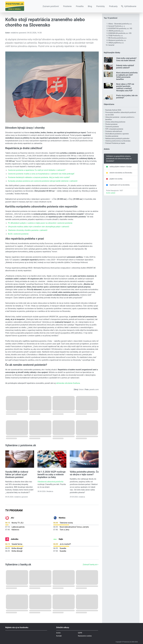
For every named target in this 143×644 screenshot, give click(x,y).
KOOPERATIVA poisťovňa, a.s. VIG (120, 28)
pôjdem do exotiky (116, 179)
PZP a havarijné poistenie (114, 129)
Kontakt (59, 636)
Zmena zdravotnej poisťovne (115, 122)
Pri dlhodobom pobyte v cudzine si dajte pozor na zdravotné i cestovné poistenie (40, 223)
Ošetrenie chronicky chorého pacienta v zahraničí (28, 230)
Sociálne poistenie (112, 136)
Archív (58, 633)
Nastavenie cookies (85, 636)
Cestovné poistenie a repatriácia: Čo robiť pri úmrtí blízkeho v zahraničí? (37, 170)
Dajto (61, 539)
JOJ (12, 518)
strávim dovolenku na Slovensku (121, 173)
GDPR (80, 633)
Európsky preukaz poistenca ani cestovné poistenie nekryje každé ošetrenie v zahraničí (43, 181)
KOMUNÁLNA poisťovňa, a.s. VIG (120, 33)
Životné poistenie (111, 124)
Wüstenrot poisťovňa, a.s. (117, 40)
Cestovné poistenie (112, 127)
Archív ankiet (111, 193)
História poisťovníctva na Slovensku (118, 141)
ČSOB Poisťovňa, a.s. (116, 36)
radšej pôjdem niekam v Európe (121, 167)
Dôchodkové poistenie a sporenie (117, 134)
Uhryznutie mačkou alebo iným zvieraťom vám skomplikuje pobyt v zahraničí (39, 227)
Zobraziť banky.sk (91, 565)
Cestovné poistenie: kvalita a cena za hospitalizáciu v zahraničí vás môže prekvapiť (41, 174)
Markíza (62, 518)
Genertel (111, 45)
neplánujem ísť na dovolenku (120, 185)
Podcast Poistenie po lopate (115, 143)
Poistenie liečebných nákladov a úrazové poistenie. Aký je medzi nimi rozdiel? (39, 177)
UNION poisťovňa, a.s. (116, 31)
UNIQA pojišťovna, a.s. (116, 43)
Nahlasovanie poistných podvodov (117, 138)
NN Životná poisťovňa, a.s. (118, 38)
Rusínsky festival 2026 (113, 110)
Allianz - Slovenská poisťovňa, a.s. (120, 24)
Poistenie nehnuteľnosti (114, 131)
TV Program (14, 510)
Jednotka (15, 539)
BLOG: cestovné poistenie (18, 234)
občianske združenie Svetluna (68, 383)
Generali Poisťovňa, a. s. (117, 26)
